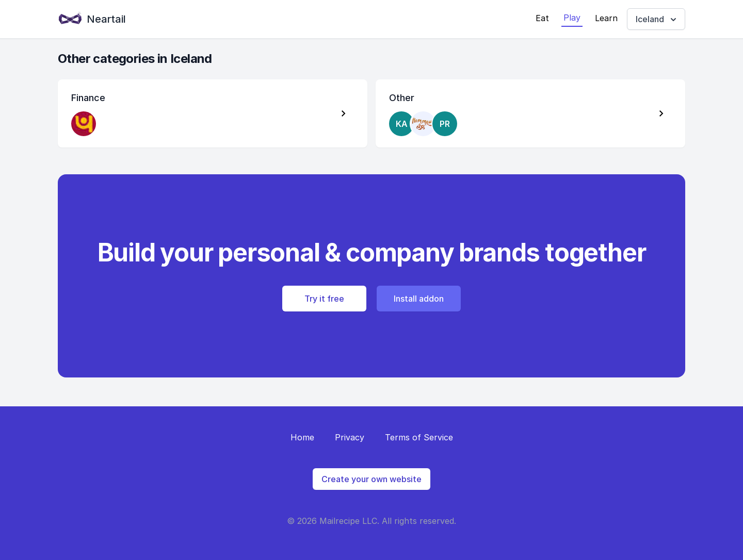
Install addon (419, 299)
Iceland (657, 19)
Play (572, 18)
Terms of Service (419, 437)
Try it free (324, 299)
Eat (542, 18)
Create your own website (372, 479)
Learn (606, 18)
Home (302, 437)
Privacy (350, 437)
